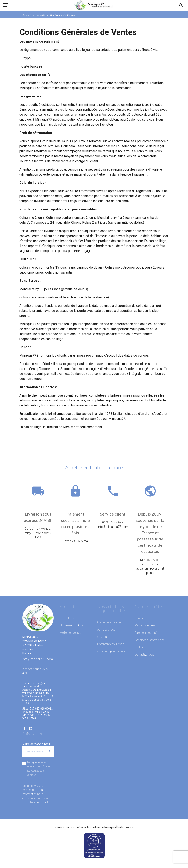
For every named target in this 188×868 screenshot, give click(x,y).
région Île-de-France (120, 827)
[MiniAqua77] (94, 5)
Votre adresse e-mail (36, 744)
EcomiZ (75, 827)
